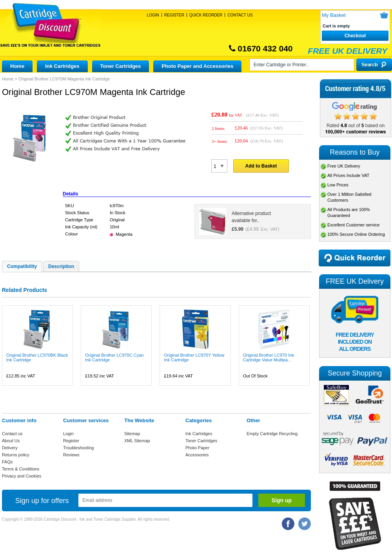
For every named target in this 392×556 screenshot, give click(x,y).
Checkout (355, 36)
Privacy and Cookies (22, 476)
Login (153, 15)
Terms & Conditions (21, 469)
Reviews (71, 455)
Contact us (12, 434)
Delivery (10, 448)
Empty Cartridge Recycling (272, 434)
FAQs (7, 462)
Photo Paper (197, 448)
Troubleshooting (78, 448)
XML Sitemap (137, 441)
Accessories (197, 455)
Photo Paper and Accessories (197, 66)
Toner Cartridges (121, 66)
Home (17, 66)
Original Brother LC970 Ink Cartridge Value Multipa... (269, 357)
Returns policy (16, 455)
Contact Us (240, 15)
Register (174, 15)
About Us (11, 441)
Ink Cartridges (62, 66)
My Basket (334, 15)
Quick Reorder (206, 15)
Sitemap (132, 434)
